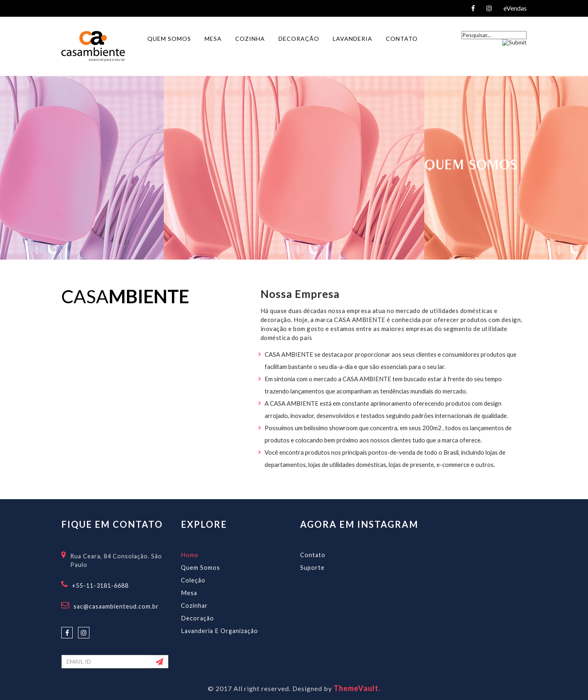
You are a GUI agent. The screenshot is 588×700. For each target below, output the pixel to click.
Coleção (193, 580)
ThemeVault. (357, 688)
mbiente (149, 296)
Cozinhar (194, 606)
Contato (313, 555)
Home (190, 555)
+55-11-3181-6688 (100, 586)
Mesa (189, 593)
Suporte (312, 568)
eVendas (515, 8)
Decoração (197, 618)
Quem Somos (200, 568)
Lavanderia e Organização (219, 631)
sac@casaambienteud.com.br (116, 606)
